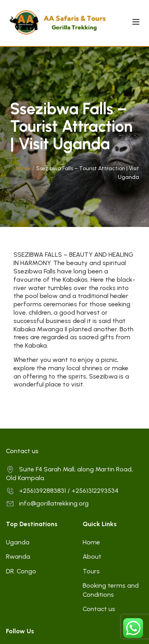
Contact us (99, 609)
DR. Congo (21, 571)
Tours (91, 571)
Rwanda (18, 557)
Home (23, 168)
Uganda (18, 542)
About (92, 557)
